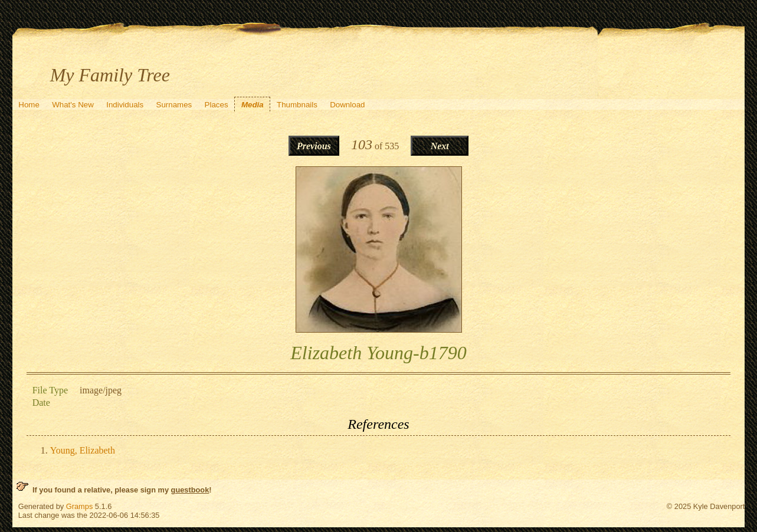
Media (253, 105)
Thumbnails (297, 105)
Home (29, 105)
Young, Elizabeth (83, 450)
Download (347, 105)
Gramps (80, 506)
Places (217, 105)
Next (440, 146)
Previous (314, 146)
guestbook (190, 490)
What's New (73, 105)
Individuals (125, 105)
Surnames (174, 105)
